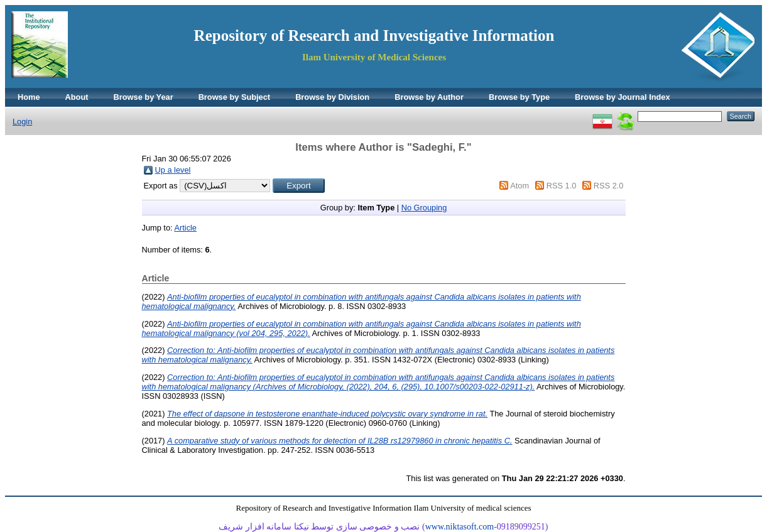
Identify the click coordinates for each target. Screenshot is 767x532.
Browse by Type (519, 97)
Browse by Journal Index (622, 97)
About (77, 97)
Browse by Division (332, 97)
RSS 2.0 (609, 186)
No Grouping (424, 208)
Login (22, 122)
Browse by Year (144, 97)
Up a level (173, 170)
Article (185, 228)
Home (29, 97)
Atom (519, 186)
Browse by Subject (235, 97)
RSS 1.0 (562, 186)
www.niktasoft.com (460, 527)
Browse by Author (429, 97)
